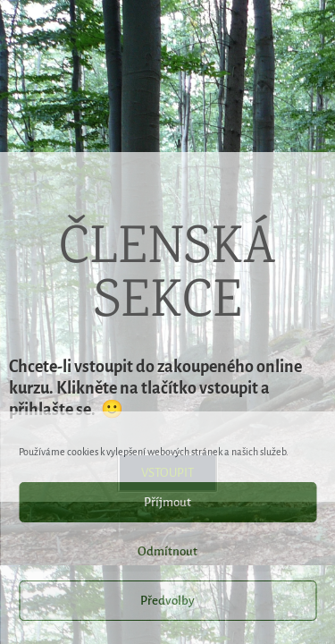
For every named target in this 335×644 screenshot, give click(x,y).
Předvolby (167, 601)
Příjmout (167, 502)
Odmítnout (167, 551)
